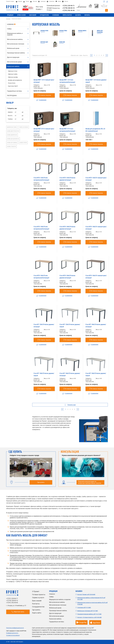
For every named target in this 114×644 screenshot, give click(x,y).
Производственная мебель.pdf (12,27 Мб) (89, 614)
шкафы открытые (11, 146)
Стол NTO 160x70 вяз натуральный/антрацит (41, 277)
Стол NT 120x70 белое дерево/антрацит (44, 326)
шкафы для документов (13, 139)
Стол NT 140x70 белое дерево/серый (44, 374)
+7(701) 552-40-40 (68, 10)
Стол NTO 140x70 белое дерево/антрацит (67, 228)
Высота (85, 55)
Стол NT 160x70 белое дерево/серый (96, 374)
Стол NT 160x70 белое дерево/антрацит (70, 374)
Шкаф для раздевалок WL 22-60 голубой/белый (95, 130)
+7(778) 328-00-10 (68, 8)
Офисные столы (44, 31)
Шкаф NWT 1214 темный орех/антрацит (44, 81)
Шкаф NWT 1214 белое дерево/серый (96, 81)
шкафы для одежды (12, 143)
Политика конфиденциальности (15, 628)
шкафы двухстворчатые (13, 131)
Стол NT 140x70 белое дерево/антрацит (96, 326)
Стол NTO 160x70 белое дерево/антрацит (67, 277)
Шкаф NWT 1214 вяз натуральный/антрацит (67, 81)
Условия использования (13, 635)
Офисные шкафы (82, 31)
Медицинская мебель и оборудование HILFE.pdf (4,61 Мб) (91, 599)
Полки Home (62, 42)
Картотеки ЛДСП (44, 42)
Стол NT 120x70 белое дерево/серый (70, 326)
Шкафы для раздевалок (100, 31)
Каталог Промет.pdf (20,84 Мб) (86, 594)
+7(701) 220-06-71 (68, 6)
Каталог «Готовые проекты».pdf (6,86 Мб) (90, 617)
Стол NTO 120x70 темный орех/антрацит (96, 179)
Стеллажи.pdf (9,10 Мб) (84, 608)
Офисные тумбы (63, 31)
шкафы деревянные (12, 135)
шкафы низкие (23, 143)
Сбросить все (75, 55)
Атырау (38, 9)
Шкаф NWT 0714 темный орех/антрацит (44, 130)
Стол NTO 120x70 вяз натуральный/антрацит (41, 179)
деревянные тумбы (12, 127)
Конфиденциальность (12, 633)
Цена (81, 55)
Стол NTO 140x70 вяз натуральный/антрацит (41, 228)
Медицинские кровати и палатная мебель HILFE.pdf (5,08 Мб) (92, 603)
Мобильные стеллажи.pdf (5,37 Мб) (88, 611)
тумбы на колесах (24, 127)
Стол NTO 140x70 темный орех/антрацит (96, 228)
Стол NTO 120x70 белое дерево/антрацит (67, 179)
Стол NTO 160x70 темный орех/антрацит (96, 277)
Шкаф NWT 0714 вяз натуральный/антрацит (67, 130)
